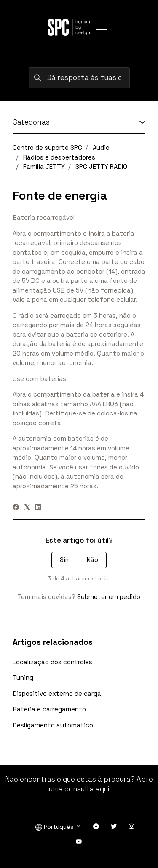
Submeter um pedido (109, 597)
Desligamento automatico (53, 725)
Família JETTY (44, 166)
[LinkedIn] (38, 508)
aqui (103, 789)
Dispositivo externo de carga (57, 694)
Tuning (23, 678)
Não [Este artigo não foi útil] (92, 560)
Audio (101, 148)
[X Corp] (27, 508)
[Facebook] (16, 508)
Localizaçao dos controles (52, 662)
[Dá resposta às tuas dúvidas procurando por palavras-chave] (79, 78)
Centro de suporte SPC (47, 148)
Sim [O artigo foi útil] (65, 560)
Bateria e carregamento (49, 709)
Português (58, 827)
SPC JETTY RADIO (101, 166)
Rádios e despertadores (59, 157)
